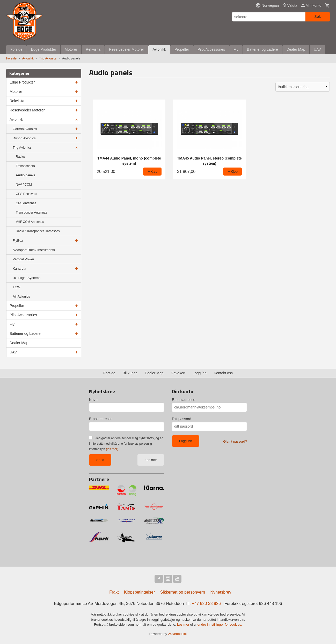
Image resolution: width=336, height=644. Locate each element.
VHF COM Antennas (30, 222)
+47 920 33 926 (206, 604)
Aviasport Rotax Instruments (34, 250)
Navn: (94, 400)
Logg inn (200, 373)
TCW (17, 287)
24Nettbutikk (177, 634)
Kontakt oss (223, 373)
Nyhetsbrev (221, 592)
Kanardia (19, 268)
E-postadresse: (101, 419)
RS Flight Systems (27, 278)
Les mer (151, 460)
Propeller (182, 49)
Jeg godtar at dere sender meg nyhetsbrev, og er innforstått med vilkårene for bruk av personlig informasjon (126, 444)
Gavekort (178, 373)
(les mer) (112, 449)
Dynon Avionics (24, 138)
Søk (317, 17)
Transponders (25, 166)
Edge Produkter (44, 49)
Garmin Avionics (25, 129)
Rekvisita (93, 49)
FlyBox (18, 241)
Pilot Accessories (211, 49)
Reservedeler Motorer (126, 49)
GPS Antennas (26, 203)
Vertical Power (23, 259)
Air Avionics (21, 296)
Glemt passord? (235, 441)
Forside (16, 49)
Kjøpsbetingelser (139, 592)
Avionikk (159, 49)
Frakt (114, 592)
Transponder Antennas (31, 213)
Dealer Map (296, 49)
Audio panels (25, 175)
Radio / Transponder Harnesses (38, 231)
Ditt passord (182, 419)
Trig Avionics (22, 147)
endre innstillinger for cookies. (220, 624)
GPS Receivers (26, 194)
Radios (21, 157)
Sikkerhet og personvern (183, 592)
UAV (317, 49)
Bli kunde (130, 373)
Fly (236, 49)
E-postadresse (184, 400)
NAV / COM (24, 185)
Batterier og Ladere (262, 49)
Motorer (71, 49)
